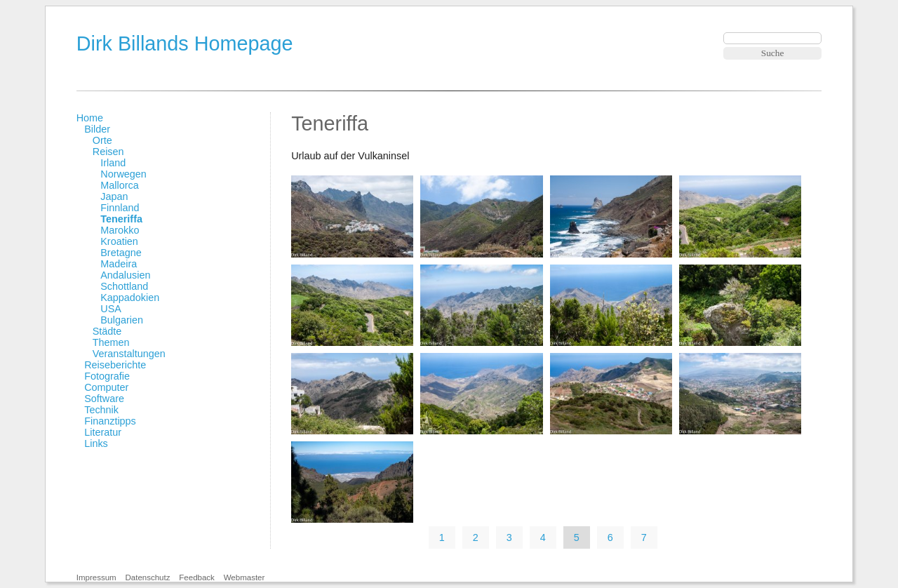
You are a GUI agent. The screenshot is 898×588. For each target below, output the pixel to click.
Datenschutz (147, 577)
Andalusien (125, 275)
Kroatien (119, 241)
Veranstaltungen (129, 354)
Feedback (197, 577)
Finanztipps (110, 421)
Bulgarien (122, 320)
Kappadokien (130, 298)
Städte (107, 331)
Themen (111, 342)
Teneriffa (121, 219)
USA (111, 309)
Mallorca (119, 185)
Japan (114, 196)
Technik (101, 410)
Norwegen (123, 174)
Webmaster (244, 577)
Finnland (120, 208)
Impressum (96, 577)
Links (96, 443)
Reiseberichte (115, 365)
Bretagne (121, 253)
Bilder (97, 129)
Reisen (108, 152)
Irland (113, 163)
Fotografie (107, 376)
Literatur (103, 432)
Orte (102, 140)
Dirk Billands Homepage (185, 44)
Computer (106, 387)
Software (104, 399)
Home (90, 118)
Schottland (124, 286)
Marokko (120, 230)
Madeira (119, 264)
